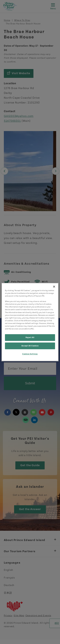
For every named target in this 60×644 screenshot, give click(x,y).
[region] (30, 322)
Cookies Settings (30, 354)
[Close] (54, 287)
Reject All (30, 337)
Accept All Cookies (30, 346)
